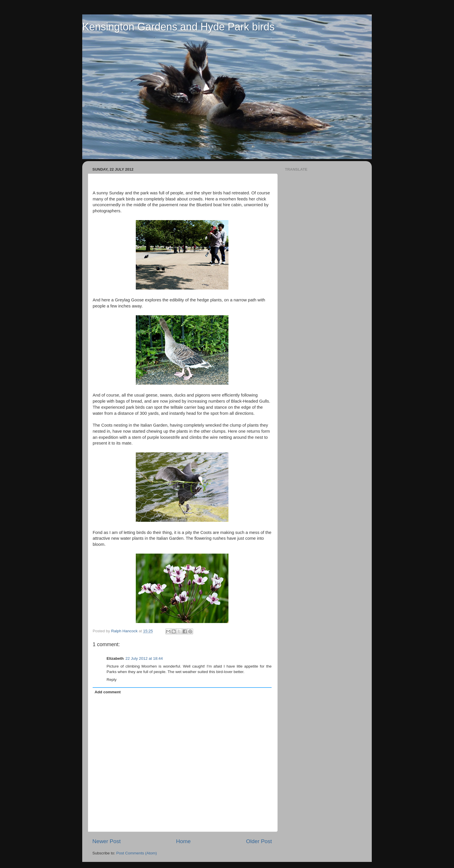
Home (183, 841)
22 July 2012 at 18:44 (144, 658)
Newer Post (107, 841)
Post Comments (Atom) (137, 853)
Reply (112, 680)
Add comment (108, 692)
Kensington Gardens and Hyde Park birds (178, 27)
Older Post (259, 841)
